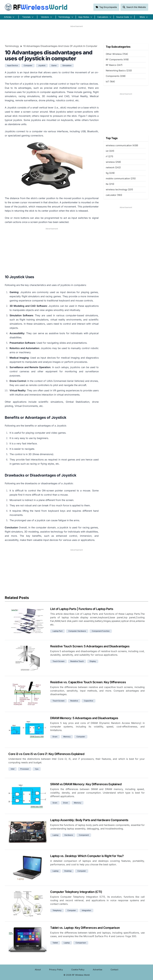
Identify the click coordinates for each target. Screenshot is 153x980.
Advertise (97, 970)
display (93, 661)
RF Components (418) (117, 59)
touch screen (58, 661)
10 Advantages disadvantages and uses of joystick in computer (60, 46)
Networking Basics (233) (119, 71)
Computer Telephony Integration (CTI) (76, 892)
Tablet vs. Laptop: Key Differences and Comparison (85, 928)
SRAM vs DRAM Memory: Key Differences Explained (86, 784)
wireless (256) (113, 162)
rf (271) (109, 156)
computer (28, 65)
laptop (56, 835)
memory (67, 737)
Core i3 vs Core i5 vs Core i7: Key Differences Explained (46, 754)
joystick (42, 65)
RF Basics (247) (114, 65)
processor (25, 769)
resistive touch (77, 661)
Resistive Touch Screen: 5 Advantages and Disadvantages (90, 646)
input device (12, 65)
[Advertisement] (76, 34)
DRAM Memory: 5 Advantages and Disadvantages (84, 718)
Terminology (12, 46)
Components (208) (116, 76)
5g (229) (110, 173)
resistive (74, 701)
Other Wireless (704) (117, 54)
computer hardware (77, 631)
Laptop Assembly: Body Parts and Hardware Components (89, 820)
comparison (81, 943)
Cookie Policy (78, 970)
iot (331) (110, 151)
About (38, 970)
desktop (68, 871)
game (54, 65)
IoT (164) (110, 82)
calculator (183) (114, 195)
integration (86, 910)
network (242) (113, 167)
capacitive (89, 701)
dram (55, 737)
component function (101, 631)
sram (55, 803)
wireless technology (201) (119, 189)
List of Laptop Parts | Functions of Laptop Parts (82, 609)
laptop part (58, 631)
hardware (69, 835)
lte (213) (110, 184)
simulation (67, 65)
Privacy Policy (56, 970)
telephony (57, 910)
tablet (55, 943)
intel (13, 769)
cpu (37, 769)
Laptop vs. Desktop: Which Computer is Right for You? (87, 856)
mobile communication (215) (121, 178)
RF (36, 7)
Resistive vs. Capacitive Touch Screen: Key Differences (88, 682)
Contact (114, 970)
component (84, 835)
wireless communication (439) (122, 145)
